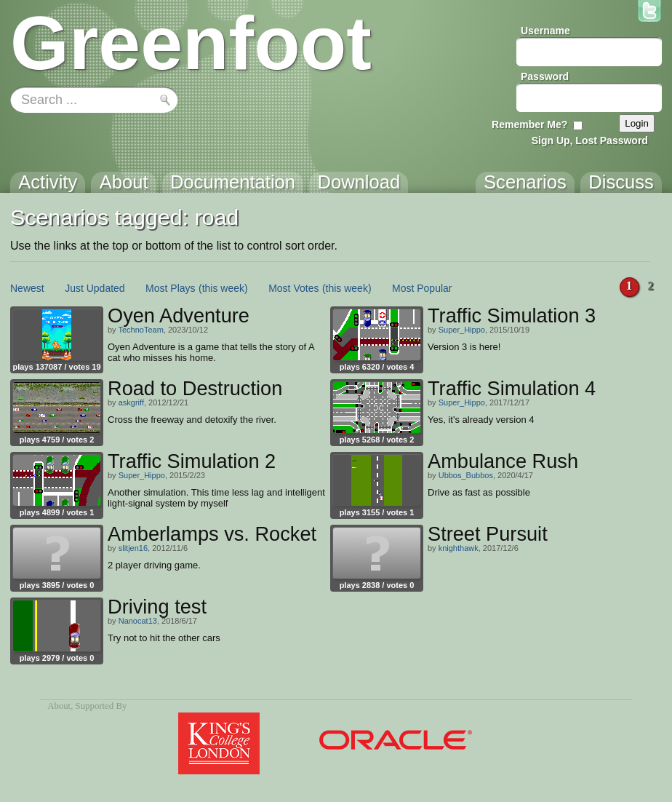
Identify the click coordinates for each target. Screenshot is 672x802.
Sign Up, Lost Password (590, 140)
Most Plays (170, 288)
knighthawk (459, 548)
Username (545, 31)
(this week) (223, 288)
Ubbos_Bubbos (466, 475)
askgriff (131, 402)
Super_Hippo (462, 330)
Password (545, 76)
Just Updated (95, 288)
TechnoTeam (140, 330)
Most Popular (422, 288)
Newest (27, 288)
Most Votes (293, 288)
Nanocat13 (138, 621)
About (59, 706)
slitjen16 (133, 548)
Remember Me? (529, 124)
